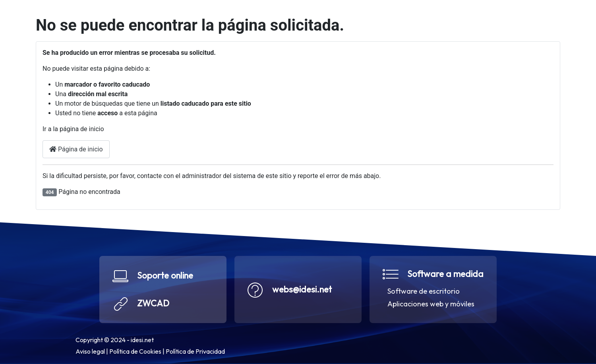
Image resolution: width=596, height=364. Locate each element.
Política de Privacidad (195, 351)
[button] (163, 289)
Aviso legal (90, 351)
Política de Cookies (135, 351)
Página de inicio (76, 149)
